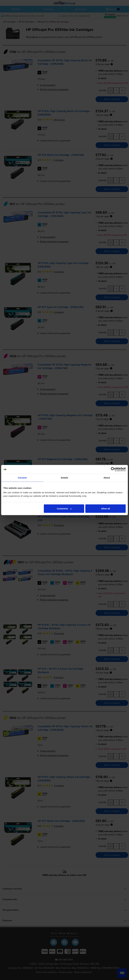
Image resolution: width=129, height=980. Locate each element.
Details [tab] (64, 478)
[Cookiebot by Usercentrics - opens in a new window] (113, 469)
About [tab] (107, 478)
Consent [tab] (22, 478)
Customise (64, 509)
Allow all (105, 509)
